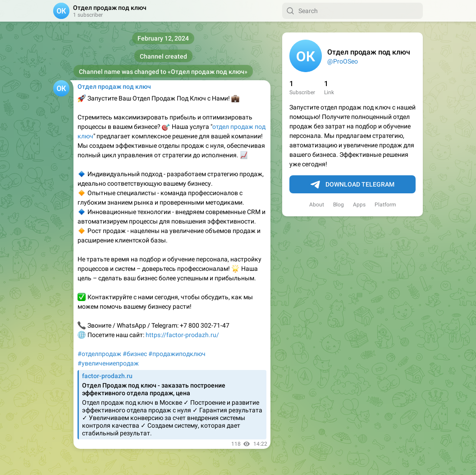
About (317, 205)
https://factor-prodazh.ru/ (182, 335)
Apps (359, 205)
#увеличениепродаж (108, 363)
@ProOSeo (343, 61)
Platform (385, 205)
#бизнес (135, 354)
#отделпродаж (99, 354)
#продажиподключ (177, 354)
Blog (339, 205)
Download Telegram (352, 185)
